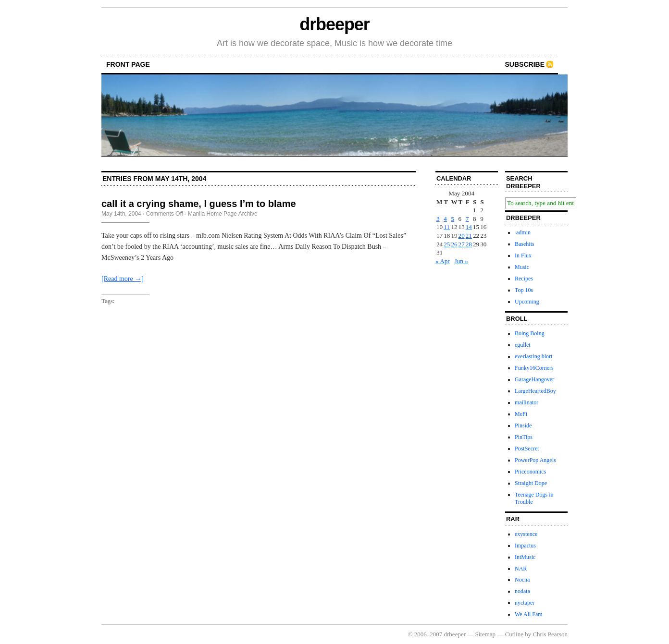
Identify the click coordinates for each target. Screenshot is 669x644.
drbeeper (334, 24)
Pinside (523, 425)
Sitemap (486, 634)
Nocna (522, 580)
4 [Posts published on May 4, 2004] (445, 219)
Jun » (461, 261)
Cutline (514, 634)
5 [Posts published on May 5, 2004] (452, 219)
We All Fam (529, 614)
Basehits (525, 244)
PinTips (524, 437)
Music (522, 267)
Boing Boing (530, 333)
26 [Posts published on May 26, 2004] (454, 244)
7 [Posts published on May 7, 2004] (467, 219)
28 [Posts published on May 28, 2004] (469, 244)
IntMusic (525, 557)
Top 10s (524, 290)
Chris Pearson (550, 634)
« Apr (443, 261)
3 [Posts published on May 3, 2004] (438, 219)
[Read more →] (123, 279)
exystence (526, 534)
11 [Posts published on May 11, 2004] (447, 227)
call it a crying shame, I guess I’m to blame (199, 204)
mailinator (527, 402)
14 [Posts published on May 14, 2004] (469, 227)
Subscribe (525, 64)
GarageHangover (534, 379)
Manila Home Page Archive (223, 214)
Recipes (524, 279)
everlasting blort (533, 356)
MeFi (521, 414)
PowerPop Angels (535, 460)
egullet (523, 345)
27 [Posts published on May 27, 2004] (462, 244)
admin (523, 232)
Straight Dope (531, 483)
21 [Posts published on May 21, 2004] (469, 236)
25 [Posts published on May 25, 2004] (447, 244)
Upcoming (527, 302)
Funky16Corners (534, 368)
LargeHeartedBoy (535, 391)
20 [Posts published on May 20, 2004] (462, 236)
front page (128, 64)
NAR (521, 569)
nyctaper (525, 603)
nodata (522, 591)
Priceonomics (530, 472)
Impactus (525, 546)
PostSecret (527, 449)
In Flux (523, 255)
